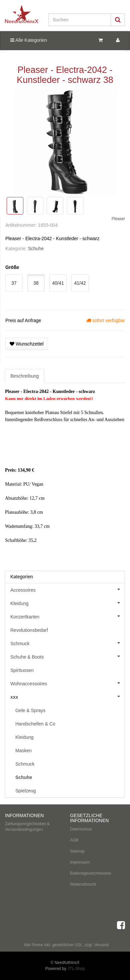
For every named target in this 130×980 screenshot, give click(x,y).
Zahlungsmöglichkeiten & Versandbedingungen (27, 827)
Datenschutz (81, 829)
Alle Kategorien (29, 40)
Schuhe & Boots (67, 656)
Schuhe (36, 249)
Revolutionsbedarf (29, 630)
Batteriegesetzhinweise (90, 873)
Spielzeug (26, 791)
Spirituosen (22, 670)
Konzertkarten (67, 616)
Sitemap (77, 851)
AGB (74, 840)
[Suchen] (80, 20)
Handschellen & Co (35, 724)
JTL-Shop (76, 969)
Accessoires (67, 589)
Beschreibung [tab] (25, 376)
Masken (23, 751)
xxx (67, 696)
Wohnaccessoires (67, 683)
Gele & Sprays (30, 710)
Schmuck (67, 643)
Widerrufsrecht (83, 884)
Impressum (80, 862)
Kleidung (67, 603)
